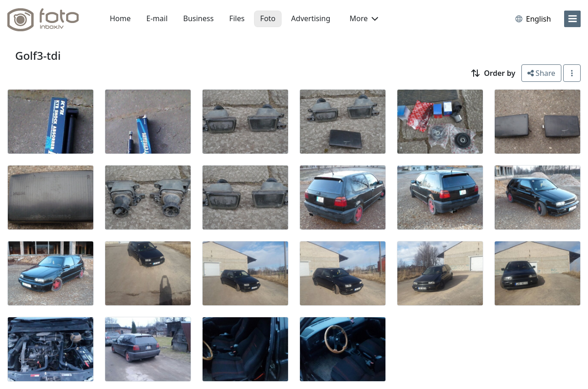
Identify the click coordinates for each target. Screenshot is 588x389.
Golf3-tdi (38, 55)
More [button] (364, 18)
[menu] (572, 19)
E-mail (157, 18)
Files (237, 18)
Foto (268, 18)
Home (120, 18)
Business (198, 18)
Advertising (311, 18)
